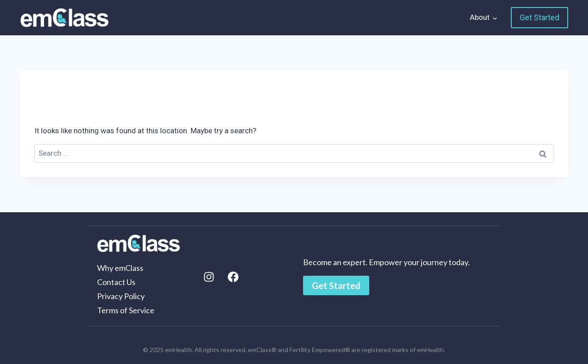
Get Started (539, 17)
